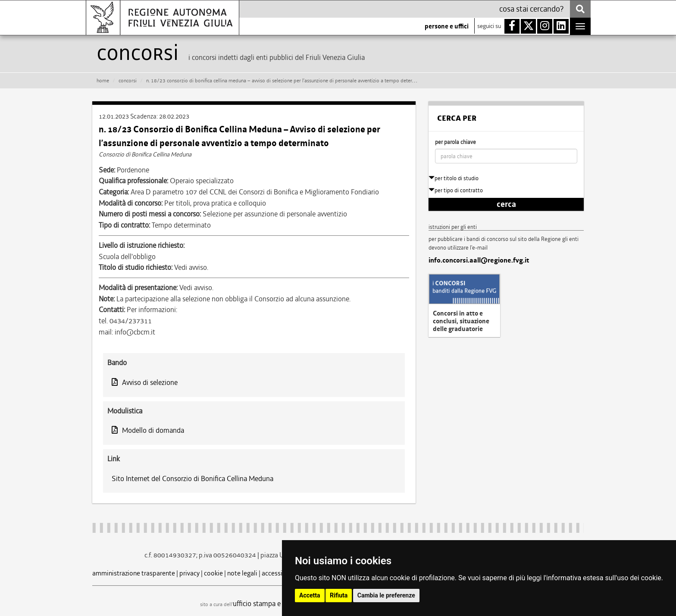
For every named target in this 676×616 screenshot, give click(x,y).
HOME (103, 81)
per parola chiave (455, 142)
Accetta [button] (310, 595)
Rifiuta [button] (339, 595)
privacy (189, 573)
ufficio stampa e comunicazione (280, 603)
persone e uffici (447, 26)
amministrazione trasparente (134, 573)
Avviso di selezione (145, 382)
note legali (242, 573)
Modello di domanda (148, 430)
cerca (506, 204)
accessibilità (280, 573)
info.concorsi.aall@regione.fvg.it (479, 260)
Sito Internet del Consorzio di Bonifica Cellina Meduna (192, 478)
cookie (213, 573)
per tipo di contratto (456, 190)
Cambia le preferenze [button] (386, 595)
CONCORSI (128, 81)
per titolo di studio (454, 178)
